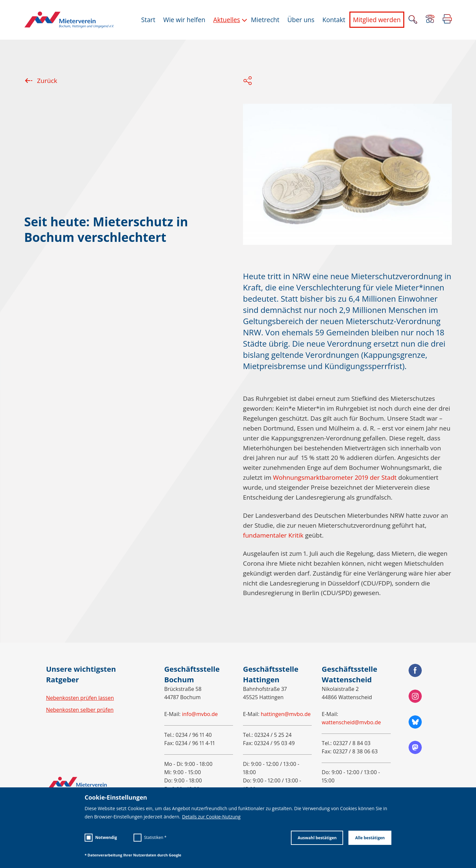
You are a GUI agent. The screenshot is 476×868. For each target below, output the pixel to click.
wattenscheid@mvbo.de (351, 722)
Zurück (41, 81)
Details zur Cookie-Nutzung (211, 817)
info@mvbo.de (200, 714)
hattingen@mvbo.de (286, 714)
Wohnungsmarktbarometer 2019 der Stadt (335, 477)
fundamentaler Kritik (273, 535)
